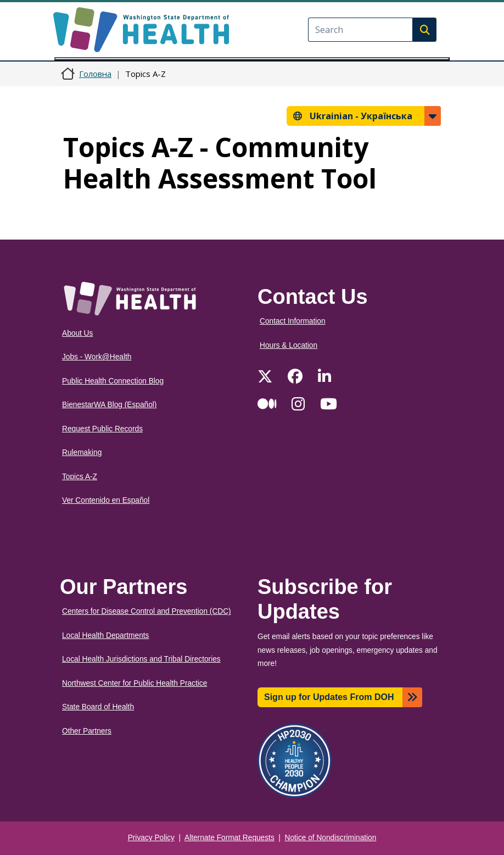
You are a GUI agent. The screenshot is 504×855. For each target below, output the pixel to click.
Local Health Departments (105, 635)
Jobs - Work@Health (97, 357)
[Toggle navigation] (252, 59)
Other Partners (87, 731)
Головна (95, 74)
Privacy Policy (151, 838)
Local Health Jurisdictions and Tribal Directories (141, 659)
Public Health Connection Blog (113, 381)
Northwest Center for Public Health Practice (135, 683)
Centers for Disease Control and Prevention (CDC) (147, 611)
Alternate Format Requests (229, 838)
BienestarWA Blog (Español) (109, 405)
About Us (77, 333)
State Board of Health (98, 707)
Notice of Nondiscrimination (331, 838)
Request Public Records (102, 429)
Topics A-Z (80, 477)
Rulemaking (82, 453)
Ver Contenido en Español (106, 500)
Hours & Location (289, 345)
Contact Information (293, 321)
